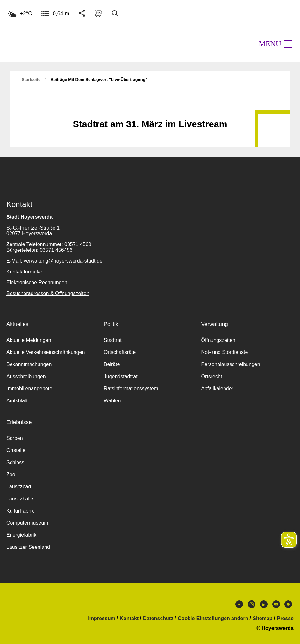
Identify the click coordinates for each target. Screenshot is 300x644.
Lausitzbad (19, 487)
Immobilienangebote (29, 389)
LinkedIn (264, 604)
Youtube (276, 604)
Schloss (15, 462)
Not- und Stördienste (225, 352)
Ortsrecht (212, 376)
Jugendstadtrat (121, 376)
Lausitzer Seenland (28, 547)
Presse (286, 619)
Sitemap (262, 619)
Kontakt (129, 619)
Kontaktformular (24, 272)
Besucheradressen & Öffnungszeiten (48, 293)
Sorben (15, 438)
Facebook (239, 604)
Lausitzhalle (20, 499)
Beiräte (112, 364)
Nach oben (150, 109)
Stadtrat (113, 340)
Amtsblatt (17, 401)
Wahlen (112, 401)
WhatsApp (288, 604)
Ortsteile (16, 450)
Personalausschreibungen (231, 364)
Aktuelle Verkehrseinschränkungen (46, 352)
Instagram (252, 604)
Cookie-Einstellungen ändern (213, 619)
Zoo (11, 474)
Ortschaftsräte (120, 352)
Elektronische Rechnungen (37, 283)
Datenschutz (158, 619)
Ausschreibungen (26, 376)
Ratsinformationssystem (131, 389)
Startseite (31, 79)
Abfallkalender (217, 389)
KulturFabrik (20, 511)
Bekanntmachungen (29, 364)
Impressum (101, 619)
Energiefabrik (21, 535)
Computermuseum (27, 523)
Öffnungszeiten (218, 340)
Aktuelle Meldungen (29, 340)
